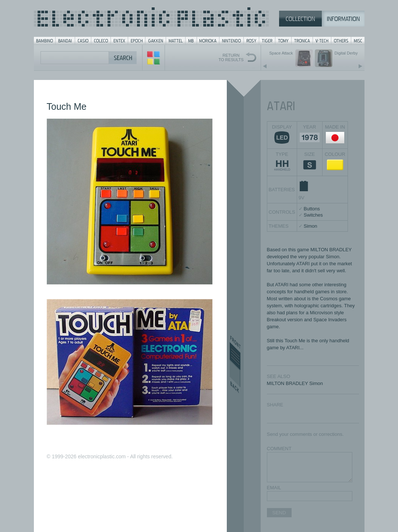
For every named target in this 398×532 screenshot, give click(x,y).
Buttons (312, 209)
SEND (279, 513)
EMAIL (274, 488)
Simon (311, 226)
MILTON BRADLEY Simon (295, 383)
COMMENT (279, 449)
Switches (313, 215)
